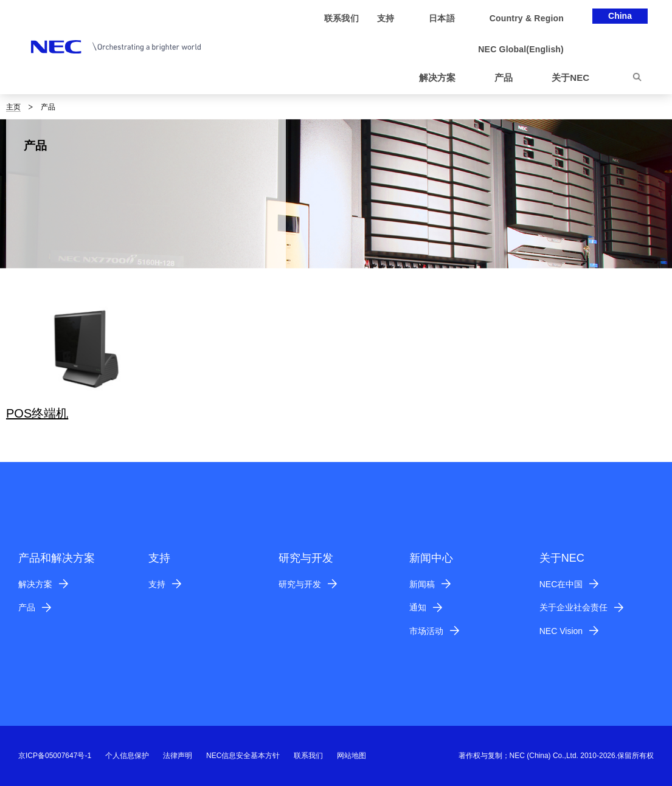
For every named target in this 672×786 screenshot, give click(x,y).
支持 (157, 584)
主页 (13, 107)
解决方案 (35, 584)
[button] (442, 78)
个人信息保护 (127, 756)
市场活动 (426, 631)
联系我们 (308, 756)
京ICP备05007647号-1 (55, 756)
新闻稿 (422, 584)
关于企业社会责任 (573, 607)
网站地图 (352, 756)
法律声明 (178, 756)
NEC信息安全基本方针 (243, 756)
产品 (27, 607)
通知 (418, 607)
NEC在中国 (561, 584)
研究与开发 (300, 584)
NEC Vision (561, 631)
